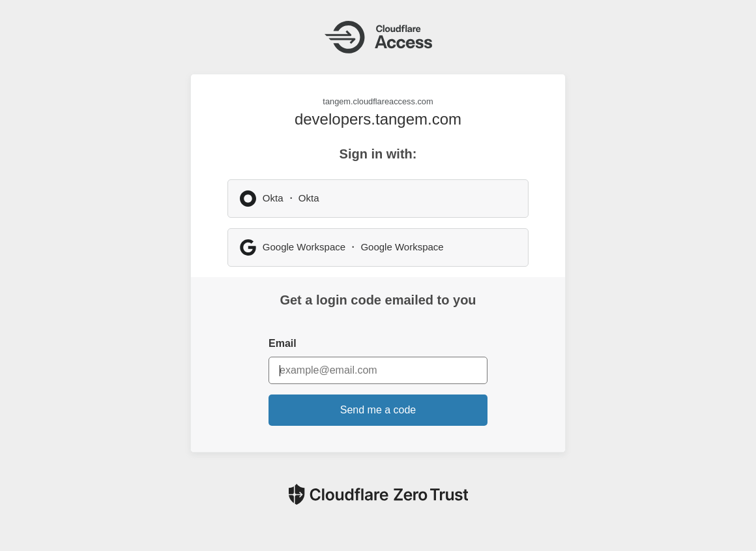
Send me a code (378, 410)
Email (283, 343)
